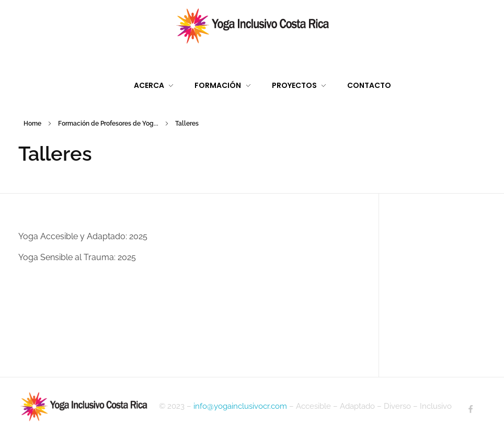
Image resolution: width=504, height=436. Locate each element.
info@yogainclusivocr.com (240, 406)
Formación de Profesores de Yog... (108, 124)
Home (32, 124)
